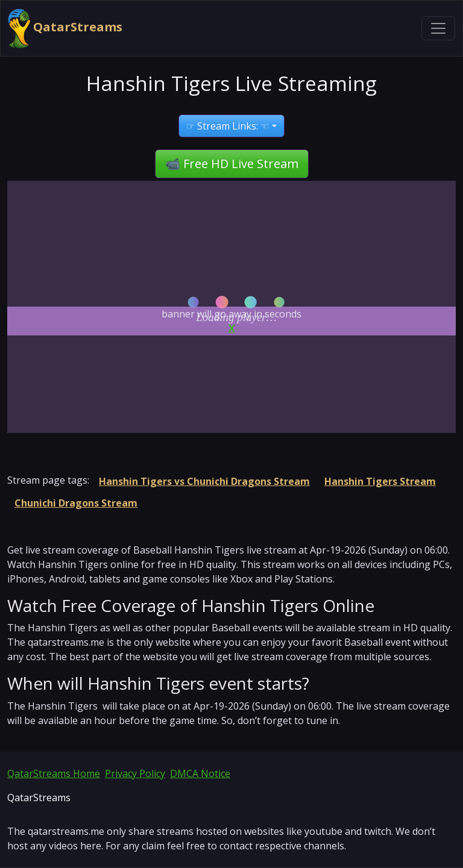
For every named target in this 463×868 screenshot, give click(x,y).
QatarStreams (65, 28)
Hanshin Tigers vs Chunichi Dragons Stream (204, 481)
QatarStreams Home (54, 773)
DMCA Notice (200, 773)
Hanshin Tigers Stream (380, 481)
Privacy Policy (135, 773)
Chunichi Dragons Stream (76, 503)
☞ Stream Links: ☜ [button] (228, 126)
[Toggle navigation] (438, 28)
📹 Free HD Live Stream (232, 164)
